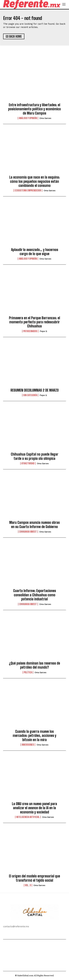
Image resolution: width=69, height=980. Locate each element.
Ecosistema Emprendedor (28, 190)
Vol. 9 (28, 885)
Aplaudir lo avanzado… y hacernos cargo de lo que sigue (35, 252)
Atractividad (28, 463)
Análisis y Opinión (28, 118)
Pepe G (43, 331)
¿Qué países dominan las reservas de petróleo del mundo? (34, 665)
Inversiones (28, 745)
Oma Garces (45, 118)
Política (28, 672)
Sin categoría (30, 395)
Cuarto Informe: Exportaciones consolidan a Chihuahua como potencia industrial (35, 595)
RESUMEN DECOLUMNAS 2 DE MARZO (35, 390)
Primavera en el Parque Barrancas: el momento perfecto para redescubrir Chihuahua (34, 322)
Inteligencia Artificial (28, 817)
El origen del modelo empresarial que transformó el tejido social (34, 878)
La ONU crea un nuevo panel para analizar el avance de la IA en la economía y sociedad (34, 808)
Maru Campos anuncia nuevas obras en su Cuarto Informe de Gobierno (34, 525)
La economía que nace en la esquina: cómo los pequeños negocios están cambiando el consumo (35, 181)
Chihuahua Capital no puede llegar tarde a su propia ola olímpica (35, 456)
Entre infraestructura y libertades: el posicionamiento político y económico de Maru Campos (34, 109)
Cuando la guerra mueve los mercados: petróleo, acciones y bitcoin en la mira (34, 736)
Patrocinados (30, 331)
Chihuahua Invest (28, 532)
